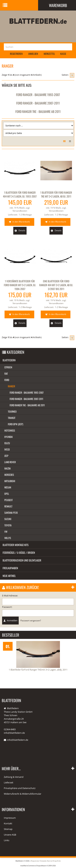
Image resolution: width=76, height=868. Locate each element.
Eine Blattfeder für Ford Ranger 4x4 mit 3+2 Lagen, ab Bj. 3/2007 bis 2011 (56, 285)
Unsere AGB (10, 835)
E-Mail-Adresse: (10, 596)
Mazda (8, 468)
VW (6, 532)
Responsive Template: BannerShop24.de (46, 861)
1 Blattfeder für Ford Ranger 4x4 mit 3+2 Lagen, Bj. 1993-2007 (20, 194)
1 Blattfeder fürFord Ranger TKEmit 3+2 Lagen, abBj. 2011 (38, 670)
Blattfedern (9, 360)
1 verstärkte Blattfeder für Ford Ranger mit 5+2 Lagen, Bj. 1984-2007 (20, 285)
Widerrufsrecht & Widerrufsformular (23, 794)
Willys (8, 538)
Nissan (8, 487)
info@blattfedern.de (18, 740)
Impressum (10, 818)
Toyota (8, 525)
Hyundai (8, 437)
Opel (7, 494)
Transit (12, 418)
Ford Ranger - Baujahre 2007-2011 (38, 103)
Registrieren (16, 54)
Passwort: (7, 607)
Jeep (6, 456)
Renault (8, 506)
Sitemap (8, 829)
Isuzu (7, 443)
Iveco (7, 449)
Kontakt (8, 823)
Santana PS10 (11, 513)
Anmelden (33, 54)
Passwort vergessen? (31, 620)
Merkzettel (49, 54)
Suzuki (8, 519)
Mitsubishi (10, 481)
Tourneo (12, 411)
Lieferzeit (9, 782)
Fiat (6, 374)
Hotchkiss (10, 430)
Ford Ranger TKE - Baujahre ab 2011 (38, 111)
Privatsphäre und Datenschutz (20, 788)
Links (7, 840)
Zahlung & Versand (14, 777)
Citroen (8, 367)
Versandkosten (20, 211)
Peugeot (9, 500)
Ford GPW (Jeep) (16, 424)
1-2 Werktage (25, 215)
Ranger (11, 386)
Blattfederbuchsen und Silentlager (22, 560)
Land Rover (10, 462)
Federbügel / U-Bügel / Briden (19, 553)
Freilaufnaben (10, 568)
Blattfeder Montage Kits (16, 545)
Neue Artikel (9, 576)
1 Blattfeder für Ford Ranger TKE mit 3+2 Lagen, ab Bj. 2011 (56, 194)
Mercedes (9, 475)
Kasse (63, 54)
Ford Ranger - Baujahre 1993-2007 (38, 95)
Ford (7, 380)
